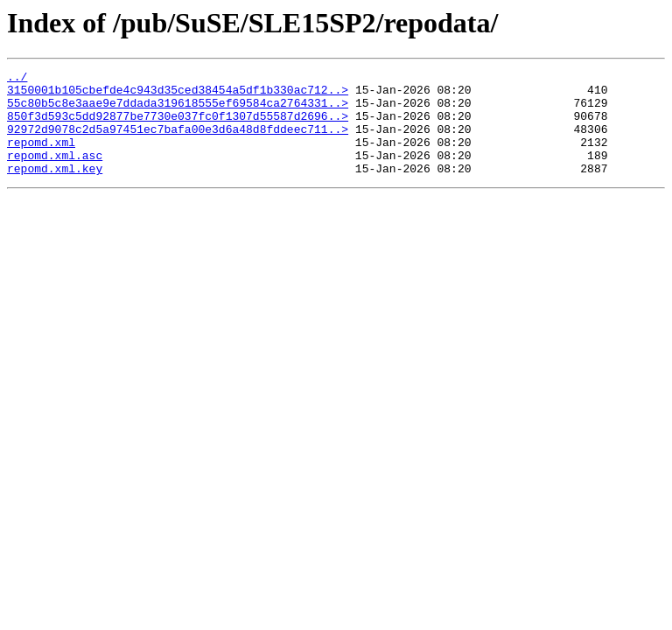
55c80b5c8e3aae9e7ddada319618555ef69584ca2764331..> (178, 110)
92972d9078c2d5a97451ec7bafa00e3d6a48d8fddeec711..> (178, 142)
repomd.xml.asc (55, 173)
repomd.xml (41, 157)
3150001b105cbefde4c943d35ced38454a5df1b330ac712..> (178, 94)
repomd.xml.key (55, 189)
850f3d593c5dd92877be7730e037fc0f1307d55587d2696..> (178, 126)
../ (17, 79)
